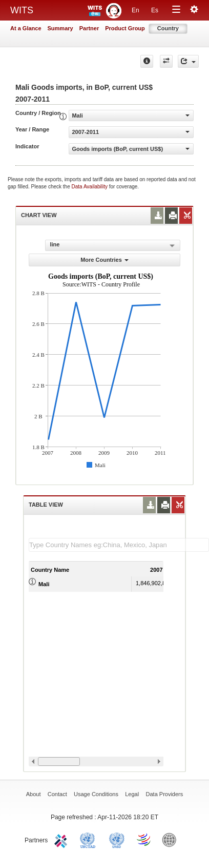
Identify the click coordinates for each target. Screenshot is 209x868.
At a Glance (26, 28)
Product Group (125, 28)
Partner (89, 28)
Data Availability (90, 187)
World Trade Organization (144, 839)
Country (168, 28)
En (135, 10)
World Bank (172, 839)
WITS (22, 10)
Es (155, 10)
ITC (62, 839)
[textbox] (119, 545)
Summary (60, 28)
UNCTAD (90, 839)
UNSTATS (117, 839)
